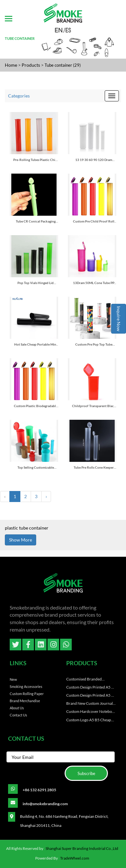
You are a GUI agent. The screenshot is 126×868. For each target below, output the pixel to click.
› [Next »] (46, 496)
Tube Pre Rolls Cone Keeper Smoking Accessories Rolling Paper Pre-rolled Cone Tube (94, 468)
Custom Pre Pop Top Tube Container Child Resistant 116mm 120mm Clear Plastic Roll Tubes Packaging (94, 344)
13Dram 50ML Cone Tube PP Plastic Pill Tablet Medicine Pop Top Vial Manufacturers (94, 283)
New (13, 679)
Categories (19, 96)
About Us (17, 708)
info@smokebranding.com (45, 804)
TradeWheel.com (75, 858)
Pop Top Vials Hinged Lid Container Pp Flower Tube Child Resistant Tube (36, 283)
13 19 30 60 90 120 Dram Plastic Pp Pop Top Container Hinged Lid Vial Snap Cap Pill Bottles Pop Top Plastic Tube (94, 160)
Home (11, 65)
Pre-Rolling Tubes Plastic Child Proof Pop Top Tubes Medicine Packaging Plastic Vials (36, 160)
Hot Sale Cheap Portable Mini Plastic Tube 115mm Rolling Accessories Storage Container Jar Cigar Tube (36, 344)
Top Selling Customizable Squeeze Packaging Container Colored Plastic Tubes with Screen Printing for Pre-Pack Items (36, 468)
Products (31, 65)
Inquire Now (119, 319)
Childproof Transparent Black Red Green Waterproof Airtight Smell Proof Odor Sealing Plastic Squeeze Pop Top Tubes (94, 406)
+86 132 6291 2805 (39, 790)
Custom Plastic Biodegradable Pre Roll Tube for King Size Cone (36, 406)
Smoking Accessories (26, 686)
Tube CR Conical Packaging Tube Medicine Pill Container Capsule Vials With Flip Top (36, 221)
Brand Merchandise (25, 701)
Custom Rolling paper (27, 694)
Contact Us (18, 715)
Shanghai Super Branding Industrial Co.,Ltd (82, 848)
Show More (21, 540)
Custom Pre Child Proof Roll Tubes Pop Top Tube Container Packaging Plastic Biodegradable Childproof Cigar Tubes (94, 221)
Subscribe (86, 773)
